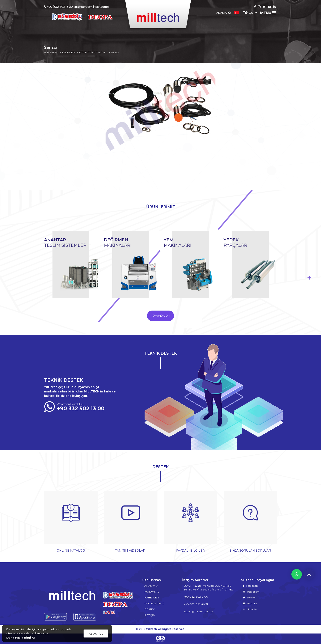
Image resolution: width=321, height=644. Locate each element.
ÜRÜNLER (68, 52)
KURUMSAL (152, 592)
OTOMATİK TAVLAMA (93, 52)
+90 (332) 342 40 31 (196, 604)
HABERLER (152, 597)
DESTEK (149, 609)
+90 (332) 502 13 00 (58, 7)
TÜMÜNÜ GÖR (160, 316)
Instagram (251, 592)
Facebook (250, 586)
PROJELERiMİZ (154, 603)
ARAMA (223, 13)
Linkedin (250, 609)
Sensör (115, 52)
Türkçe (244, 13)
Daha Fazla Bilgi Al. (21, 637)
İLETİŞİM (150, 615)
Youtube (250, 603)
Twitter (249, 597)
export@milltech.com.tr (92, 7)
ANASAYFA (51, 52)
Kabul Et (96, 633)
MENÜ (268, 13)
